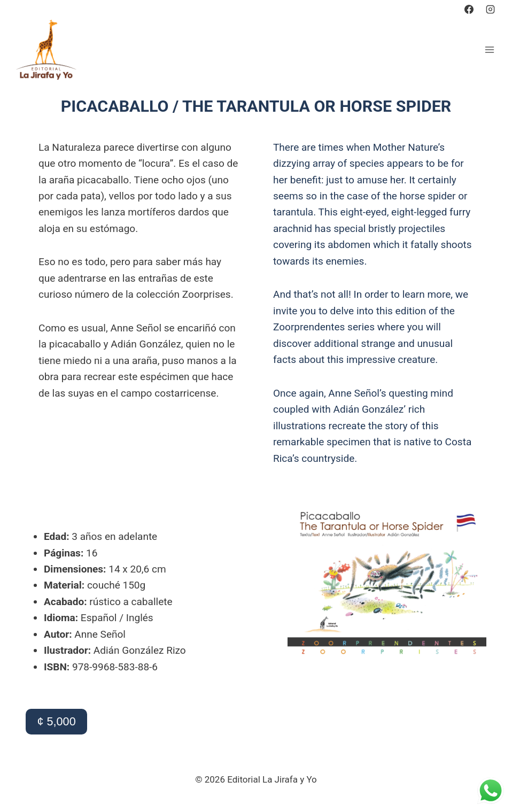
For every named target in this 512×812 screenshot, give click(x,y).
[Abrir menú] (489, 49)
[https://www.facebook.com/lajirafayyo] (469, 9)
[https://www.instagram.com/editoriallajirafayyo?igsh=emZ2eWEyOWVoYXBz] (490, 9)
